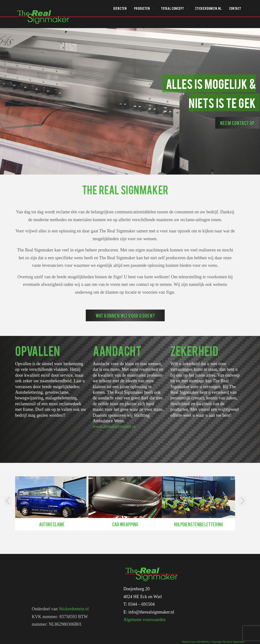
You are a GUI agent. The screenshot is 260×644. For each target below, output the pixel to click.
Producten (142, 8)
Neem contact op (237, 123)
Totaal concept (173, 8)
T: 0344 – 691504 (139, 604)
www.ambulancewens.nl (114, 426)
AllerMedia (203, 642)
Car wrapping (125, 524)
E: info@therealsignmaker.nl (149, 612)
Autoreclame (52, 524)
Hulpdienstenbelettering (199, 524)
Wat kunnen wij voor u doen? (125, 315)
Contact (235, 8)
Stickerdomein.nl (208, 8)
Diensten (120, 8)
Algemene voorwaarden (144, 620)
